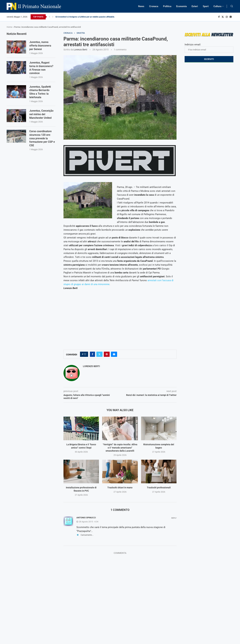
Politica (167, 6)
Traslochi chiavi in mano (120, 488)
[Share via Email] (114, 354)
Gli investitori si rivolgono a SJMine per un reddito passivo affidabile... (86, 17)
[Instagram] (227, 17)
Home (9, 27)
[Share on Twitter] (99, 354)
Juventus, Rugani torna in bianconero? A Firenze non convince (41, 69)
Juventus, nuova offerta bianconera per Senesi (40, 46)
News (141, 6)
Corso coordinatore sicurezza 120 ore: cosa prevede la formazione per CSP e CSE (42, 140)
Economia (181, 6)
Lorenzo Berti (80, 50)
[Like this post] (85, 354)
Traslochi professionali (159, 488)
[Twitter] (223, 17)
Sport (206, 6)
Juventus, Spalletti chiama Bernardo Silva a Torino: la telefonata (40, 93)
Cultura (217, 6)
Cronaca (154, 6)
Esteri (195, 6)
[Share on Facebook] (92, 354)
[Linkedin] (231, 17)
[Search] (232, 6)
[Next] (53, 17)
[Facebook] (219, 17)
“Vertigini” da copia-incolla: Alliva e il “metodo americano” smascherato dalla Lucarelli (120, 448)
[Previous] (50, 17)
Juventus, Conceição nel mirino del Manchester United (41, 116)
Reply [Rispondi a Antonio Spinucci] (174, 518)
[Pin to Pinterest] (107, 354)
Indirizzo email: (209, 48)
